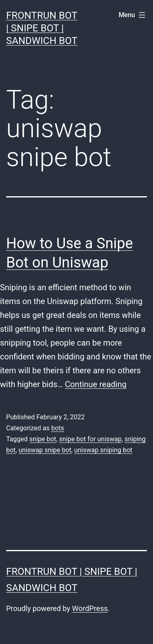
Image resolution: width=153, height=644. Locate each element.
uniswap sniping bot (103, 450)
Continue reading (96, 384)
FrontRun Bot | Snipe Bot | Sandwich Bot (42, 28)
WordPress (90, 608)
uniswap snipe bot (45, 450)
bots (58, 428)
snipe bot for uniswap (90, 439)
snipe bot (43, 439)
